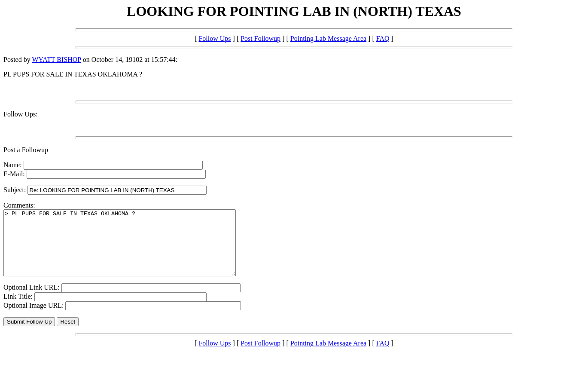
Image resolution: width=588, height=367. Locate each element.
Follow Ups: (21, 114)
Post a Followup (26, 150)
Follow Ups (215, 38)
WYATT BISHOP (56, 60)
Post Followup (260, 38)
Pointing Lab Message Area (328, 38)
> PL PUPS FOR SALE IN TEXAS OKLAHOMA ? (134, 249)
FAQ (383, 38)
